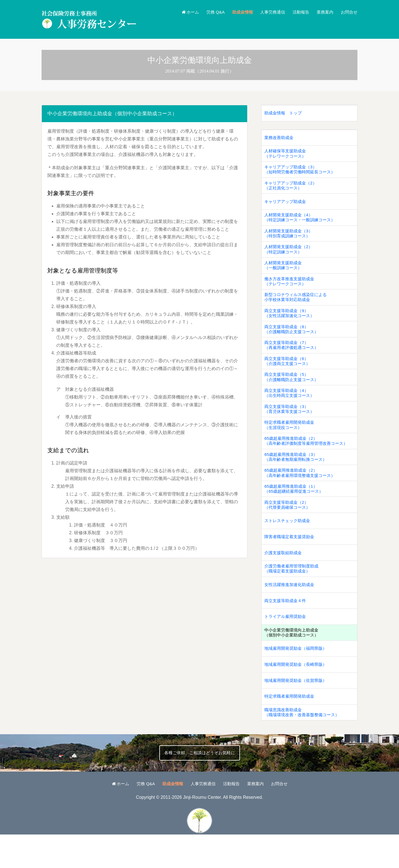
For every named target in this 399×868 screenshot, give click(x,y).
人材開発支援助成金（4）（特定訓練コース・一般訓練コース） (302, 223)
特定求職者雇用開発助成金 (291, 728)
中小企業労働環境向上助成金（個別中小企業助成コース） (293, 661)
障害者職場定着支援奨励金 (291, 560)
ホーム (182, 12)
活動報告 (298, 12)
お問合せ (349, 12)
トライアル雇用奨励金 (287, 644)
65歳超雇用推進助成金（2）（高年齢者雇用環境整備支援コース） (302, 492)
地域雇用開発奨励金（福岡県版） (298, 678)
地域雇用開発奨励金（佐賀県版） (298, 711)
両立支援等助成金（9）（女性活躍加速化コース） (291, 324)
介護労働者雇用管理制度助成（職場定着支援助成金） (293, 594)
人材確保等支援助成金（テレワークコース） (287, 156)
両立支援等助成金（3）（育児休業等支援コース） (291, 425)
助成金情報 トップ (284, 113)
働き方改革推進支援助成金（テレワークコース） (291, 291)
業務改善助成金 (280, 139)
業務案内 (323, 12)
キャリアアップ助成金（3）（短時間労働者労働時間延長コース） (302, 173)
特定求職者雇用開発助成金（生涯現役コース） (291, 442)
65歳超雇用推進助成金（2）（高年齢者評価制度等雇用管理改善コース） (309, 459)
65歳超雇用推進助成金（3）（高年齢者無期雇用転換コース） (298, 476)
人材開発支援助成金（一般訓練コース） (284, 274)
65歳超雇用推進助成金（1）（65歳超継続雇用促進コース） (296, 509)
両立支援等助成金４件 (287, 627)
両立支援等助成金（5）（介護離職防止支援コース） (293, 392)
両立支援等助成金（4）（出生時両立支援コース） (291, 408)
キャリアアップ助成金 (287, 206)
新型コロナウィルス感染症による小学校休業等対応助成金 (298, 307)
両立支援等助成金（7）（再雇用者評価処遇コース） (293, 358)
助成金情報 (237, 12)
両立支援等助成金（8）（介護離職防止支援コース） (293, 341)
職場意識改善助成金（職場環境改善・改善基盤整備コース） (304, 745)
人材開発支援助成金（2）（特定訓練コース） (290, 257)
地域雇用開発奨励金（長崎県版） (298, 694)
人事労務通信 (268, 12)
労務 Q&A (209, 12)
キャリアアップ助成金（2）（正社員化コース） (292, 189)
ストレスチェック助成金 (289, 543)
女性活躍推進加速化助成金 (291, 611)
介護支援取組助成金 (284, 577)
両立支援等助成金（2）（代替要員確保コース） (289, 526)
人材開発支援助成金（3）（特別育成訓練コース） (290, 240)
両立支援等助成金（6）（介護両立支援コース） (289, 375)
